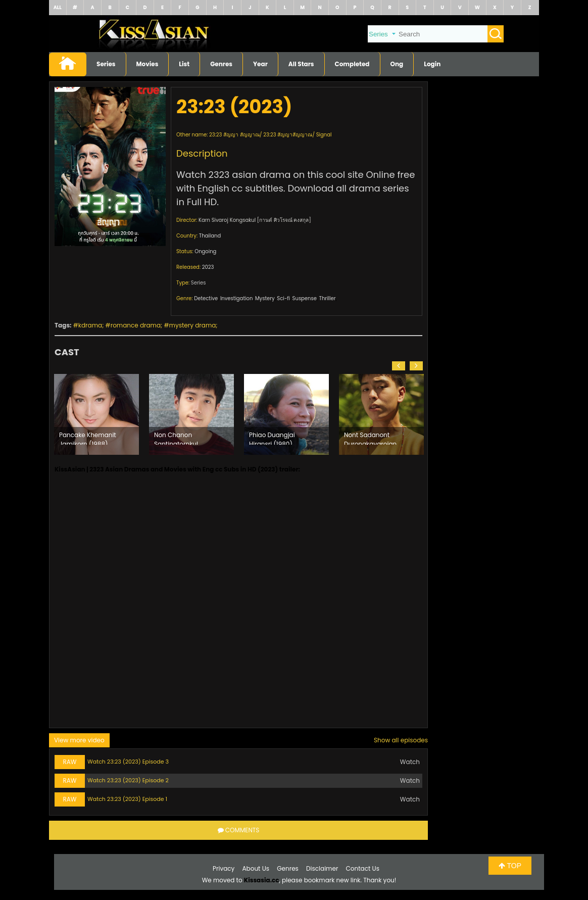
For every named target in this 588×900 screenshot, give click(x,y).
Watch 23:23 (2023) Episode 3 (128, 762)
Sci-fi (283, 298)
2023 (208, 267)
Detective (206, 298)
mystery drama (193, 325)
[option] (96, 414)
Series (106, 64)
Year (260, 64)
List (184, 64)
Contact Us (363, 868)
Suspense (305, 298)
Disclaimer (322, 868)
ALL (58, 7)
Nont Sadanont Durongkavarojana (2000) (372, 438)
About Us (256, 868)
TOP (510, 866)
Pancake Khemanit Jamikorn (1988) (88, 438)
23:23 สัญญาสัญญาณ (288, 135)
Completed (352, 64)
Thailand (210, 236)
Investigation (236, 298)
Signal (324, 135)
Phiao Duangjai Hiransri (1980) (272, 438)
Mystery (265, 298)
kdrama (90, 325)
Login (432, 64)
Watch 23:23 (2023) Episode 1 (127, 799)
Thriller (328, 298)
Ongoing (205, 251)
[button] (399, 366)
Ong (397, 64)
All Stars (301, 64)
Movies (148, 64)
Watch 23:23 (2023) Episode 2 (128, 780)
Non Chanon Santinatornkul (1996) (176, 438)
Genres (221, 64)
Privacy (224, 868)
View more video (79, 740)
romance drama (136, 325)
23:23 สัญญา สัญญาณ (234, 135)
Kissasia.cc (262, 880)
